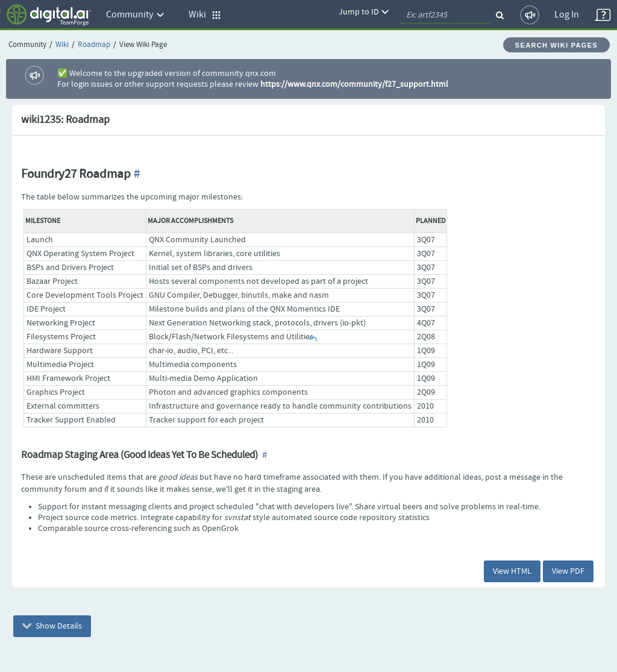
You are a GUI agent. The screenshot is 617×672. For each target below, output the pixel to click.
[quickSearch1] (445, 15)
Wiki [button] (205, 15)
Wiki (62, 45)
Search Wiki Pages (556, 45)
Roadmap (94, 45)
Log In (567, 15)
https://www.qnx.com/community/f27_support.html (354, 84)
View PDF (568, 571)
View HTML (512, 571)
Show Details (52, 626)
